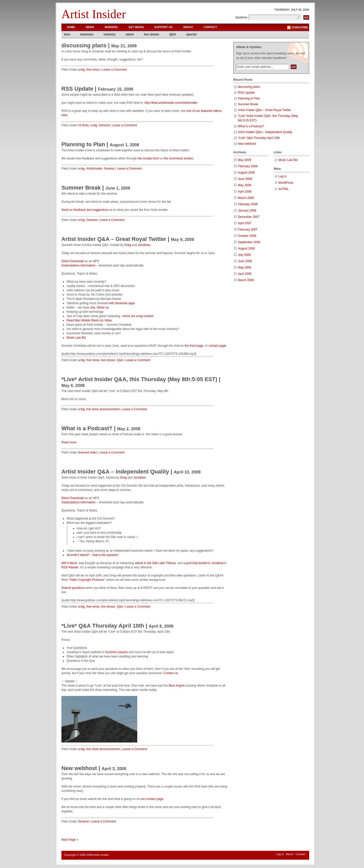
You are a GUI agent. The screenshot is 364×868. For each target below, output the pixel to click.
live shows (152, 34)
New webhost (79, 768)
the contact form (148, 158)
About (188, 27)
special (191, 34)
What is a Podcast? (87, 428)
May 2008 (245, 185)
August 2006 (246, 249)
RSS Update (77, 89)
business (87, 34)
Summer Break (81, 188)
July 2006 (244, 255)
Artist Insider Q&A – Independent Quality (115, 472)
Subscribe (300, 27)
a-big (81, 70)
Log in (282, 176)
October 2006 (247, 236)
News (90, 27)
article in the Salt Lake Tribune (155, 563)
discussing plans (84, 45)
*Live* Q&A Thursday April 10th (103, 626)
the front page (194, 346)
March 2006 (246, 280)
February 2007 (248, 230)
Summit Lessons (117, 652)
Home (71, 27)
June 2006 (245, 261)
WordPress (286, 183)
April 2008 (245, 192)
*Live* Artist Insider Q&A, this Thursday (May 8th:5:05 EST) (139, 379)
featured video (87, 452)
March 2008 (246, 198)
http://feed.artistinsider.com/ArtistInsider (171, 103)
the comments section (179, 158)
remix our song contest (138, 316)
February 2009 (248, 166)
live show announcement (103, 409)
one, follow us (99, 307)
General (104, 125)
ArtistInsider (94, 169)
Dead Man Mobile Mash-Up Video (89, 320)
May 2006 (245, 267)
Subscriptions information (78, 265)
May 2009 (245, 160)
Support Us (164, 27)
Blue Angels (177, 686)
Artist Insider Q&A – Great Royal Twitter (114, 239)
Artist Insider (94, 14)
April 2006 (245, 274)
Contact (210, 27)
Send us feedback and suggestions (85, 210)
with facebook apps (122, 303)
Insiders (111, 27)
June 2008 (245, 179)
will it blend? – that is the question (95, 555)
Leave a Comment (115, 70)
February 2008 (248, 204)
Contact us (170, 673)
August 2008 (246, 173)
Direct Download (73, 261)
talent (130, 34)
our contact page (152, 799)
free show (93, 70)
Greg (128, 245)
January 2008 (247, 211)
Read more (69, 442)
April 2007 (245, 223)
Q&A (173, 34)
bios (67, 34)
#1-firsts (83, 125)
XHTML (283, 189)
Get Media (136, 27)
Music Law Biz (76, 338)
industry (110, 34)
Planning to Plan (83, 144)
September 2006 (249, 242)
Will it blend (69, 563)
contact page (217, 346)
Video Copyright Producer (87, 580)
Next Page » (70, 840)
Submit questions (73, 588)
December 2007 (249, 217)
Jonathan (144, 245)
